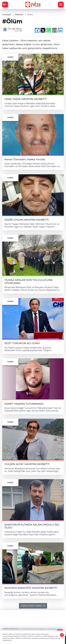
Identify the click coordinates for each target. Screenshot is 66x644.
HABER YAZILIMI (10, 629)
